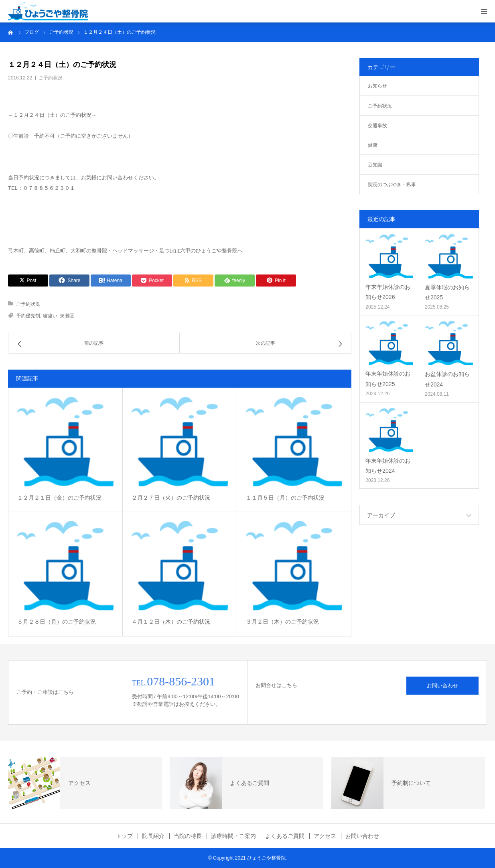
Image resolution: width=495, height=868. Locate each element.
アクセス (325, 836)
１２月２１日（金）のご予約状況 (59, 498)
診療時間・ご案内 (233, 836)
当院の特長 (188, 836)
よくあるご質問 (285, 836)
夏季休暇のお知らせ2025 (447, 292)
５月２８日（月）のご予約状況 (57, 622)
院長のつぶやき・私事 (392, 185)
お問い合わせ (442, 686)
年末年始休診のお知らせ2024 (388, 466)
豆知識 (375, 165)
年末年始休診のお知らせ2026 (388, 292)
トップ (124, 836)
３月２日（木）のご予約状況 (282, 622)
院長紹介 (153, 836)
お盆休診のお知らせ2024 (447, 379)
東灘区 (67, 316)
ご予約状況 (51, 78)
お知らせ (377, 86)
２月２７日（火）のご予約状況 (171, 498)
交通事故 (377, 126)
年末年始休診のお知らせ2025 (388, 379)
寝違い (50, 316)
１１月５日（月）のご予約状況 (285, 498)
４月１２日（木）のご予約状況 (171, 622)
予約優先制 (28, 316)
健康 (373, 145)
